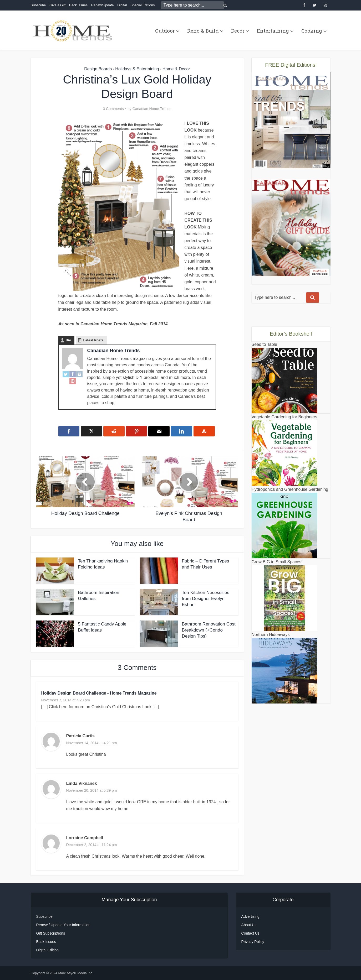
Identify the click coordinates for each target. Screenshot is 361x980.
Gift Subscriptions (51, 933)
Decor (238, 31)
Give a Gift (57, 5)
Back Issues (78, 5)
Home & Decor (176, 69)
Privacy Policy (253, 942)
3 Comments (113, 109)
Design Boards (98, 69)
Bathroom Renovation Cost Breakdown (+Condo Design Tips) (209, 630)
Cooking (312, 31)
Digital (122, 5)
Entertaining (273, 31)
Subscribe (38, 5)
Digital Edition (48, 950)
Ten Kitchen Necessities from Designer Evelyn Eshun (206, 599)
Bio (68, 340)
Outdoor (165, 31)
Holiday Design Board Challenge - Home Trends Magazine (99, 693)
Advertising (250, 916)
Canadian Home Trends (152, 109)
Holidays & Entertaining (137, 69)
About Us (249, 925)
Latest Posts (93, 340)
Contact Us (250, 933)
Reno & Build (203, 31)
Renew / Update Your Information (63, 925)
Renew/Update (103, 5)
